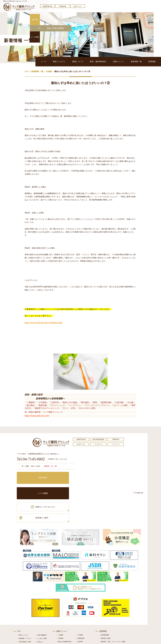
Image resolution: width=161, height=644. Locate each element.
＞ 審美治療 (60, 618)
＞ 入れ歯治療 (61, 621)
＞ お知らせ (39, 611)
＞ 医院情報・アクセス (24, 608)
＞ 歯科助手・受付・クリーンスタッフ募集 (112, 611)
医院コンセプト (65, 62)
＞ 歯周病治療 (80, 608)
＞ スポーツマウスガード (64, 625)
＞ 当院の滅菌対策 (41, 605)
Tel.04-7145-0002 (31, 459)
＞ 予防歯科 (60, 608)
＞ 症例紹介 (39, 618)
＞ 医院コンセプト (23, 605)
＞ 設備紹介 (21, 618)
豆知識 (49, 71)
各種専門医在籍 (48, 6)
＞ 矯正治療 (79, 618)
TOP (27, 71)
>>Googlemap (138, 493)
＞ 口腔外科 (79, 611)
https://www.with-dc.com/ (37, 416)
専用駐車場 (63, 6)
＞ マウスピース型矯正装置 (84, 625)
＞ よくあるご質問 (41, 608)
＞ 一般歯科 (60, 605)
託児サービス (78, 6)
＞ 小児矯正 (79, 621)
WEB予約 (31, 475)
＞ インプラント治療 (82, 615)
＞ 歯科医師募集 (104, 605)
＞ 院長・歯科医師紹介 (24, 615)
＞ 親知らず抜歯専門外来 (64, 611)
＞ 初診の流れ (22, 622)
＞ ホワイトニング (62, 615)
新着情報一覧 (138, 62)
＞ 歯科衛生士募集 (105, 608)
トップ (51, 62)
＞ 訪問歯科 (79, 628)
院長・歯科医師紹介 (102, 62)
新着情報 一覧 (37, 71)
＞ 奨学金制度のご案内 (24, 611)
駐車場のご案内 (61, 485)
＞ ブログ (38, 615)
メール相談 (61, 475)
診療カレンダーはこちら (33, 485)
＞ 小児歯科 (79, 605)
